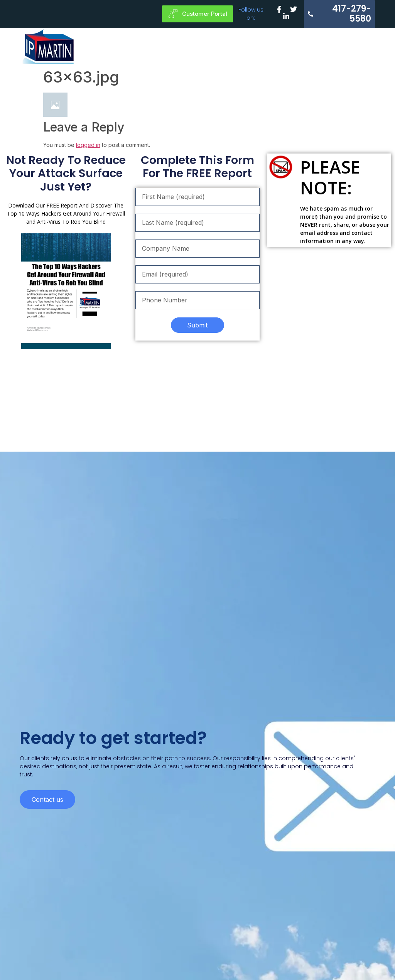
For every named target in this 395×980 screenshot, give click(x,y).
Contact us (47, 784)
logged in (88, 145)
